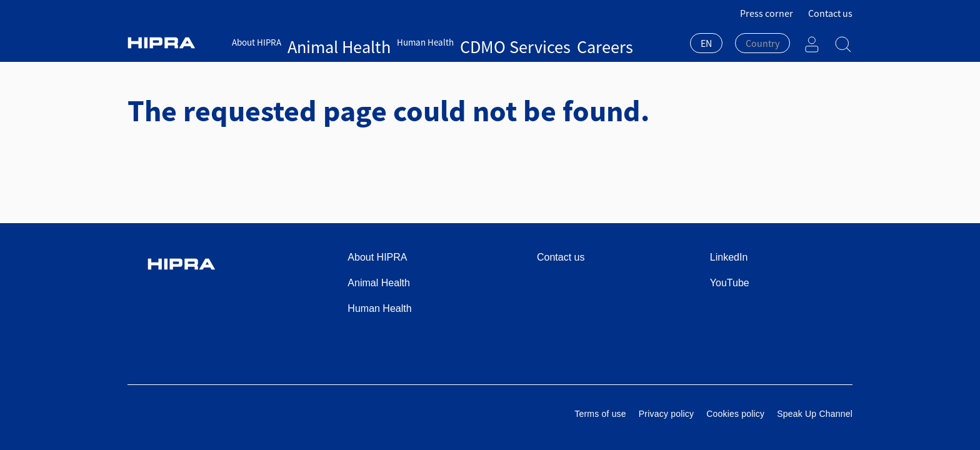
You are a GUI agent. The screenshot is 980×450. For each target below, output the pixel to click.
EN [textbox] (706, 43)
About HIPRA (257, 42)
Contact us (830, 13)
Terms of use (600, 414)
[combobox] (706, 44)
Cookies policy (735, 414)
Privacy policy (666, 414)
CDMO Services (442, 42)
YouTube (730, 283)
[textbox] (762, 43)
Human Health (378, 42)
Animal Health (315, 42)
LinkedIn (729, 257)
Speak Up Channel (815, 414)
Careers (492, 42)
